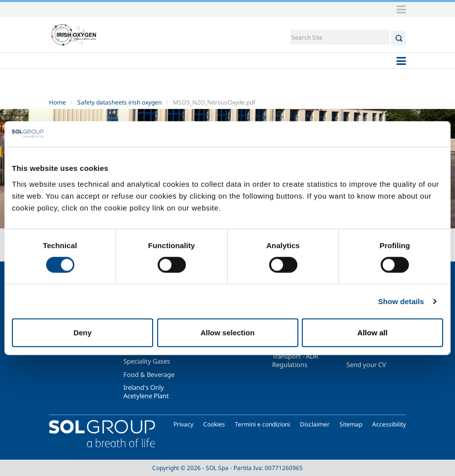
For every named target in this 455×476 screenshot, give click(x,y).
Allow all (372, 333)
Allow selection (227, 333)
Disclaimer (315, 424)
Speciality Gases (147, 361)
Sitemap (351, 424)
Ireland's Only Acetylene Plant (146, 391)
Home (57, 102)
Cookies (214, 424)
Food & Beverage (149, 374)
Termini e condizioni (262, 424)
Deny (83, 333)
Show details (401, 301)
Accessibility (389, 424)
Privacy (183, 424)
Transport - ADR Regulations (295, 360)
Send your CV (366, 365)
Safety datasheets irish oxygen (119, 102)
